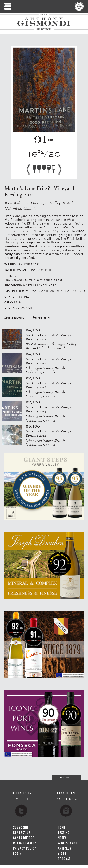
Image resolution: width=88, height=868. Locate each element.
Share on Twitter (41, 318)
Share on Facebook (14, 318)
